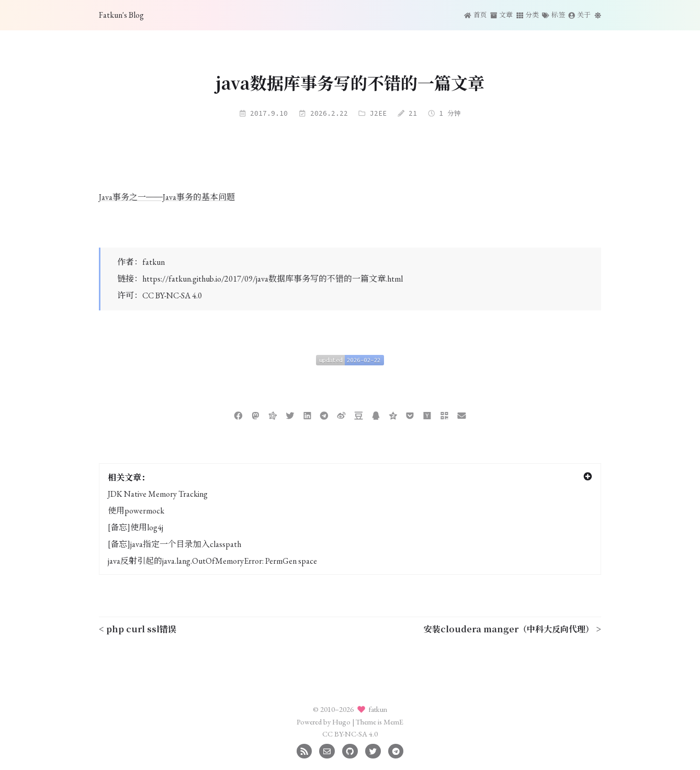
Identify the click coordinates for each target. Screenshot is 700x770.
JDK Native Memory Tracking (158, 494)
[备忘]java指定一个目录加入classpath (174, 544)
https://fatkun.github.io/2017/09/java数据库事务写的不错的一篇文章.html (273, 279)
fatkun (154, 262)
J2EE (378, 113)
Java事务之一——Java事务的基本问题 (167, 197)
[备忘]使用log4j (136, 527)
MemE (393, 722)
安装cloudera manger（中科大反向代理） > (512, 629)
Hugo (341, 722)
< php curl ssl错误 (138, 629)
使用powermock (136, 511)
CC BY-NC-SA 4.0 (172, 295)
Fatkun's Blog (121, 15)
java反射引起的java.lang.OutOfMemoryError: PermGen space (212, 561)
